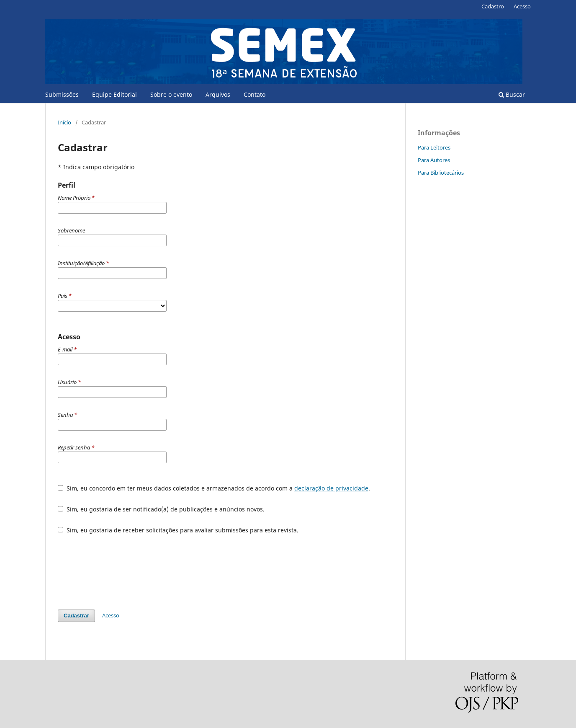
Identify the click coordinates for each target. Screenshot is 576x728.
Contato (255, 94)
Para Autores (434, 160)
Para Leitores (434, 147)
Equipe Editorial (114, 94)
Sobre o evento (171, 94)
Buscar (512, 94)
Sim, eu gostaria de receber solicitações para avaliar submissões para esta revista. (178, 530)
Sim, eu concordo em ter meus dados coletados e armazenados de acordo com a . (214, 488)
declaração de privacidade (331, 488)
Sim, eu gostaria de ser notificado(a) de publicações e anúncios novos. (161, 509)
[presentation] (121, 572)
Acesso (522, 6)
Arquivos (218, 94)
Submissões (62, 94)
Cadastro (493, 6)
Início (64, 122)
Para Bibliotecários (441, 173)
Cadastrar (76, 616)
